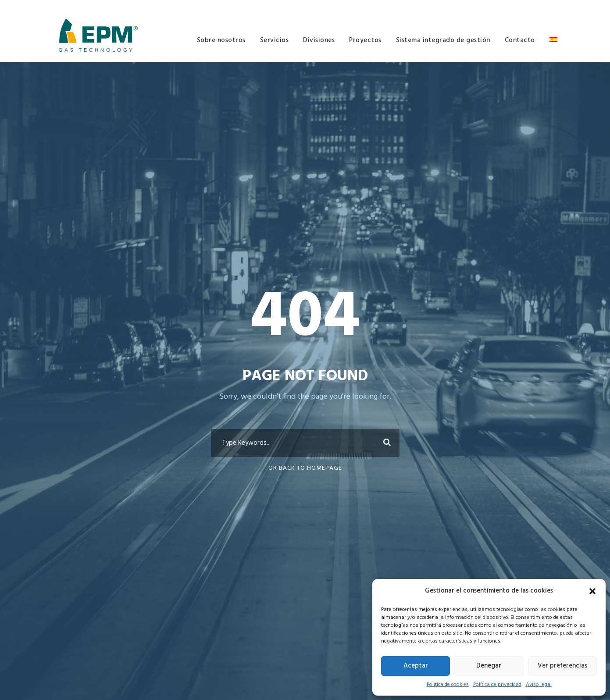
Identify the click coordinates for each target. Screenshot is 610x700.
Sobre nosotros (221, 40)
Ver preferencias (562, 666)
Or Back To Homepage (305, 468)
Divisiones (319, 40)
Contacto (520, 40)
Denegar (489, 666)
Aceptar (416, 666)
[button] (592, 591)
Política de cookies (448, 685)
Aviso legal (539, 685)
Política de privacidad (497, 685)
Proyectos (365, 40)
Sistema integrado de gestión (443, 40)
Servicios (275, 40)
